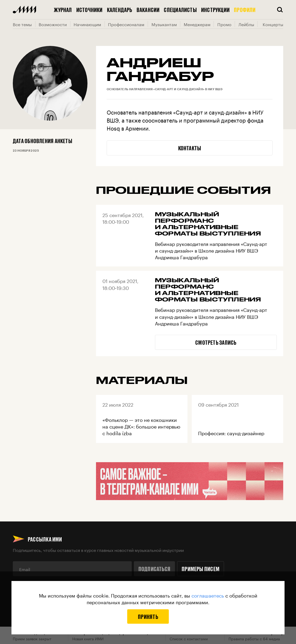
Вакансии (148, 10)
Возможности (53, 24)
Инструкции (215, 10)
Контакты (190, 148)
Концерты (273, 24)
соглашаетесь (208, 595)
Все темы (22, 24)
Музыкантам (164, 24)
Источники (89, 10)
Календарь (120, 10)
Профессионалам (126, 24)
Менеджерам (197, 24)
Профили (245, 10)
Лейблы (246, 24)
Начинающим (87, 24)
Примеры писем (201, 569)
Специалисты (180, 10)
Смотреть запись (216, 342)
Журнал (63, 10)
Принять (148, 616)
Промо (224, 24)
